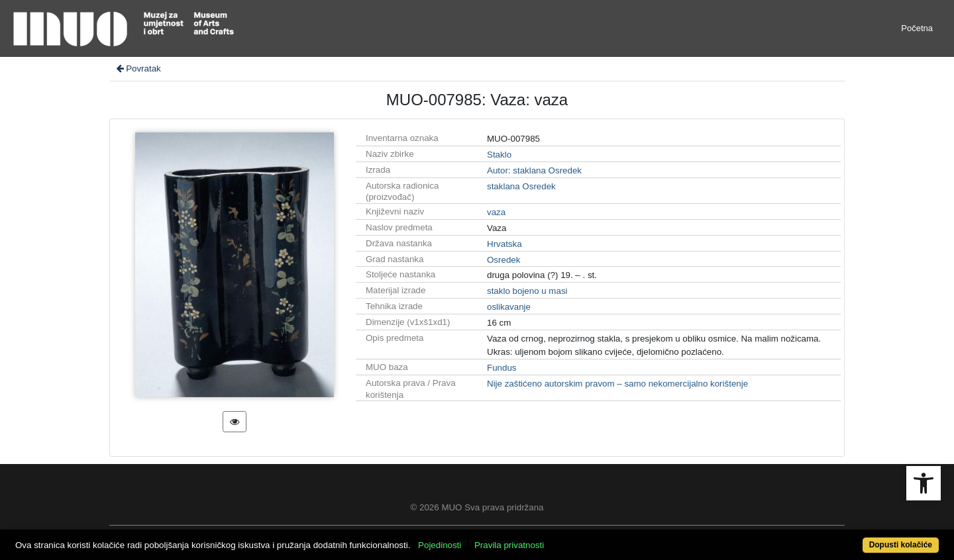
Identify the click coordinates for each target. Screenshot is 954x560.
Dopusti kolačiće (901, 545)
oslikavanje (509, 307)
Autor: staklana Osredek (534, 170)
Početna (917, 28)
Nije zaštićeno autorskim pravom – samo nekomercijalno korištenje (617, 384)
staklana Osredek (521, 186)
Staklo (499, 155)
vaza (496, 212)
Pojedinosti (440, 545)
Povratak (138, 69)
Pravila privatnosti (509, 545)
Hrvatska (504, 244)
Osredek (503, 260)
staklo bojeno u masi (527, 291)
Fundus (502, 368)
